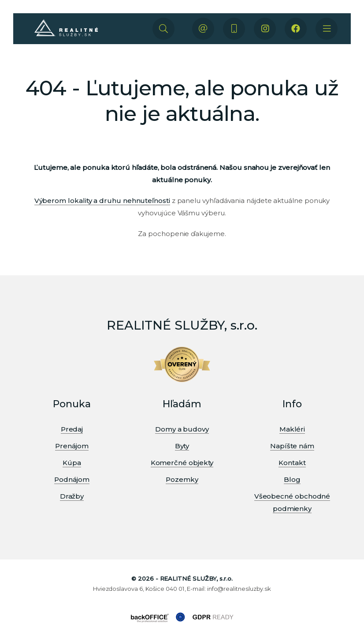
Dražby (72, 496)
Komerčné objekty (182, 463)
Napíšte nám (292, 446)
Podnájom (72, 479)
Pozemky (182, 479)
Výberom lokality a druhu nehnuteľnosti (102, 201)
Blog (292, 479)
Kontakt (292, 463)
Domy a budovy (182, 429)
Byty (182, 446)
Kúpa (72, 463)
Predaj (72, 429)
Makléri (292, 429)
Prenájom (72, 446)
